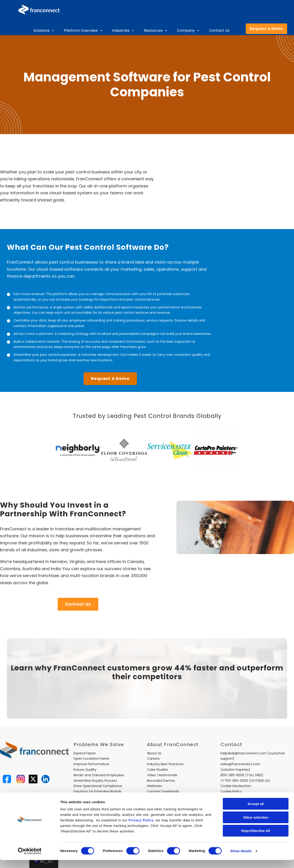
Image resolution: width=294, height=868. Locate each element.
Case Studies (157, 770)
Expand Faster (85, 753)
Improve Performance (91, 764)
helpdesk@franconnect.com (244, 753)
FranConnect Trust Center (168, 797)
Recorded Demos (161, 781)
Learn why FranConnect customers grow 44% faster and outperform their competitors (147, 672)
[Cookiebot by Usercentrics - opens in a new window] (30, 859)
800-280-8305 (232, 775)
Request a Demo (266, 29)
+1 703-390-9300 (234, 781)
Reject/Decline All (256, 839)
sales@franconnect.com (240, 764)
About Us (154, 753)
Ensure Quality (85, 770)
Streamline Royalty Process (95, 781)
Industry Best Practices (165, 764)
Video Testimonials (162, 775)
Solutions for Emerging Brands (97, 791)
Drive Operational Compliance (98, 786)
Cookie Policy (231, 791)
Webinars (154, 786)
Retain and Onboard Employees (99, 775)
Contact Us (219, 30)
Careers (153, 759)
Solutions (44, 31)
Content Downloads (163, 791)
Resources (156, 31)
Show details (241, 859)
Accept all (256, 812)
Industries (123, 31)
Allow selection (256, 825)
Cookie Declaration (236, 786)
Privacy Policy (141, 828)
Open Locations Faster (92, 759)
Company (188, 31)
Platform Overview (83, 31)
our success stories (117, 569)
